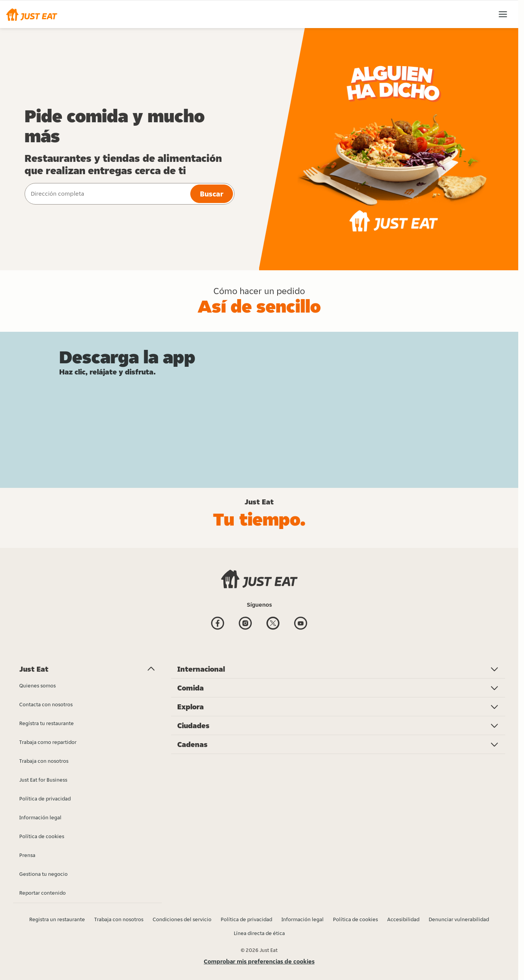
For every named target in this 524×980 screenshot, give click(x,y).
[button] (32, 14)
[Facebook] (218, 624)
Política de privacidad (246, 919)
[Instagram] (245, 624)
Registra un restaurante (57, 919)
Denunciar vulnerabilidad (459, 919)
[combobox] (107, 194)
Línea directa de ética (259, 933)
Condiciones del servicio (182, 919)
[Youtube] (301, 624)
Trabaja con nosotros (119, 919)
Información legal (303, 919)
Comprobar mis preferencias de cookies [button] (259, 961)
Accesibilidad (403, 919)
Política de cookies (355, 919)
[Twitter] (273, 624)
